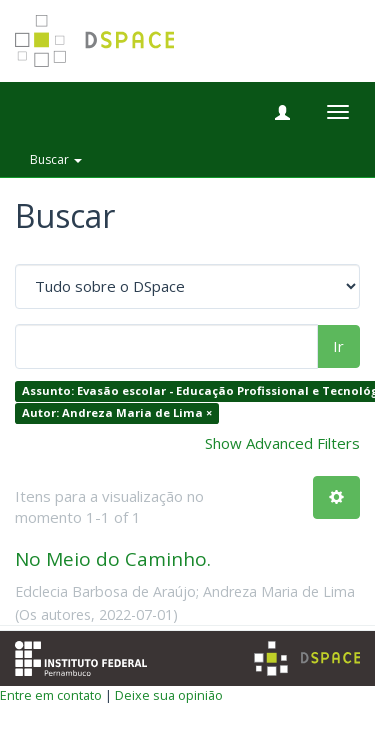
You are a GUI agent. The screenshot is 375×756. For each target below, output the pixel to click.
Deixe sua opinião (169, 695)
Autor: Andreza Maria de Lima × (117, 412)
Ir (338, 346)
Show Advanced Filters (282, 443)
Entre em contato (51, 695)
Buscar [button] (56, 159)
